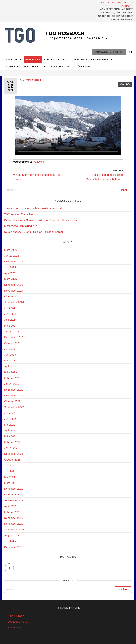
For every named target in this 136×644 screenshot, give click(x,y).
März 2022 (11, 436)
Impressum (107, 2)
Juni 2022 (10, 419)
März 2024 (11, 326)
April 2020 (10, 506)
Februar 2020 (12, 512)
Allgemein (39, 162)
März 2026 (11, 250)
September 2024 (14, 302)
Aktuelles (33, 59)
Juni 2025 (10, 267)
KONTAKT (14, 627)
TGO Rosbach (65, 33)
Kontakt (127, 6)
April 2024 (10, 320)
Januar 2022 (12, 448)
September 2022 (14, 407)
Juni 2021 (10, 471)
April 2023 (10, 366)
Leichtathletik (102, 59)
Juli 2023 (10, 349)
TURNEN (49, 59)
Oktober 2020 (12, 495)
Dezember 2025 (14, 261)
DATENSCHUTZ (18, 622)
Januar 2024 (12, 331)
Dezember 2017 (14, 547)
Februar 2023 (12, 378)
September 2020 (14, 500)
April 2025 (10, 273)
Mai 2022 (10, 425)
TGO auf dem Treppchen (19, 214)
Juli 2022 (10, 413)
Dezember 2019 (14, 518)
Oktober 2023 (12, 343)
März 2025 (11, 279)
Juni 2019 (10, 541)
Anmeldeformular (109, 52)
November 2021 (14, 454)
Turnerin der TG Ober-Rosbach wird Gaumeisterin (34, 208)
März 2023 (11, 372)
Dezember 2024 (14, 285)
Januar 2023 (12, 384)
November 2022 (14, 395)
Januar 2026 (12, 256)
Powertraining (17, 66)
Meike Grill (34, 80)
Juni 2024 (10, 314)
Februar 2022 (12, 442)
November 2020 (14, 489)
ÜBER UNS (84, 66)
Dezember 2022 (14, 390)
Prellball (80, 59)
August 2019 (12, 535)
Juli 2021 (10, 465)
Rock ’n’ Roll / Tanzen (47, 66)
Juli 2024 (10, 308)
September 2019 (14, 529)
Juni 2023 (10, 355)
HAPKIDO (64, 59)
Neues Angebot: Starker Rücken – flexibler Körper (34, 232)
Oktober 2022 (12, 401)
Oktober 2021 (12, 460)
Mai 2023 (10, 360)
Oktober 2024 (12, 296)
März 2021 (11, 483)
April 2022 (10, 430)
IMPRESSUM (16, 616)
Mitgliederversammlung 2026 (21, 226)
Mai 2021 (10, 477)
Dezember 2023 (14, 337)
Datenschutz (125, 2)
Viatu (70, 66)
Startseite (14, 59)
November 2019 (14, 524)
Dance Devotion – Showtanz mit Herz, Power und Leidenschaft (41, 220)
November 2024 (14, 291)
